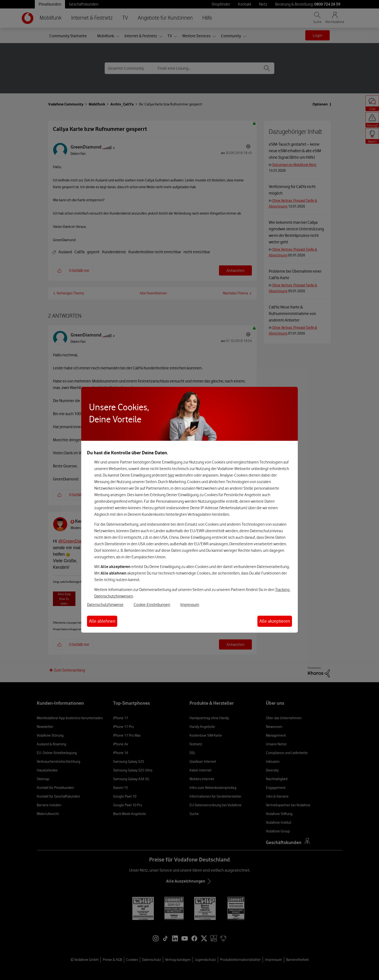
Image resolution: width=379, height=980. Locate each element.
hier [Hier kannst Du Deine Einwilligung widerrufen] (171, 475)
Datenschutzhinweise (105, 605)
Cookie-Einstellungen (152, 605)
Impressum (190, 605)
